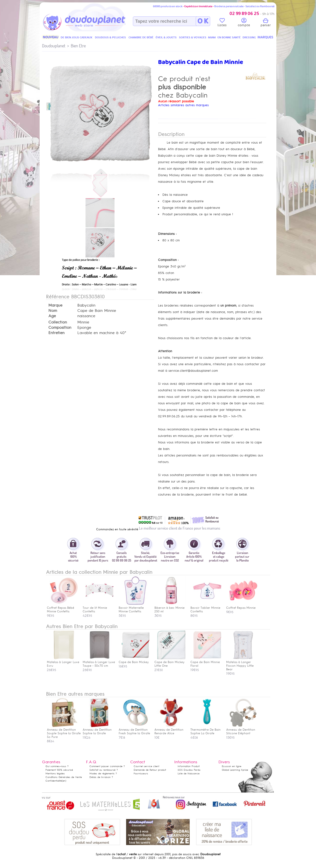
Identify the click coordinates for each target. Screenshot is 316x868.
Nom (53, 311)
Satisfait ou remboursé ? (104, 770)
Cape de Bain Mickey (134, 660)
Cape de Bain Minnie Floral (206, 662)
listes (222, 23)
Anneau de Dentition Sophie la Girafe (98, 730)
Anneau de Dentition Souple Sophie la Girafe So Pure (64, 731)
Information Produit (189, 766)
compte (244, 23)
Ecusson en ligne (232, 766)
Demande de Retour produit (150, 770)
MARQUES (265, 37)
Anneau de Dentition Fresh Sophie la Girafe (134, 730)
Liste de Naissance (189, 773)
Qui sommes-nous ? (57, 766)
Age (52, 316)
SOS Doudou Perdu (189, 770)
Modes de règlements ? (103, 773)
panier (266, 23)
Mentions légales (55, 773)
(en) (64, 781)
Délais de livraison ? (101, 777)
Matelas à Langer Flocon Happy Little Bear (242, 664)
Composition (60, 328)
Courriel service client (146, 766)
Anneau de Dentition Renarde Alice (170, 730)
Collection (58, 322)
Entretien (56, 333)
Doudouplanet (54, 46)
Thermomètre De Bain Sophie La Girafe (206, 730)
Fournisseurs (141, 773)
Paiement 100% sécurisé (59, 770)
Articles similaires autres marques (183, 105)
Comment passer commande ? (107, 766)
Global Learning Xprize (235, 770)
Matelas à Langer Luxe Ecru (63, 662)
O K (203, 21)
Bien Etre (78, 46)
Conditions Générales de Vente (64, 777)
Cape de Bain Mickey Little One (170, 662)
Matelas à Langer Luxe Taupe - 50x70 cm (99, 662)
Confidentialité (54, 781)
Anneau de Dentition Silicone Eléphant (242, 730)
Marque (55, 305)
